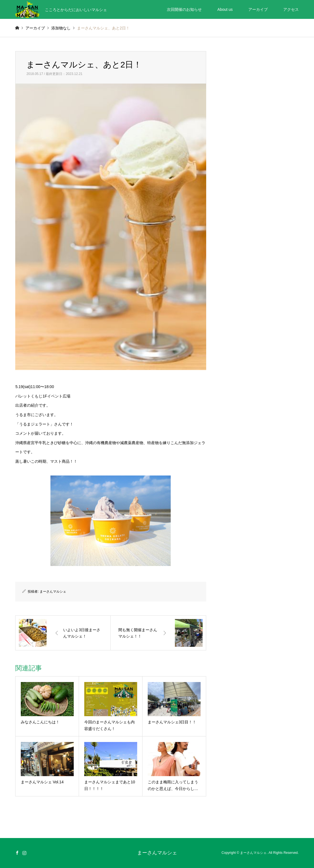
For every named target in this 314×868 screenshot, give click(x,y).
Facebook (17, 853)
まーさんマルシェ (53, 592)
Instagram (24, 853)
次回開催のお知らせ (184, 9)
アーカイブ (258, 9)
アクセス (291, 9)
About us (225, 9)
